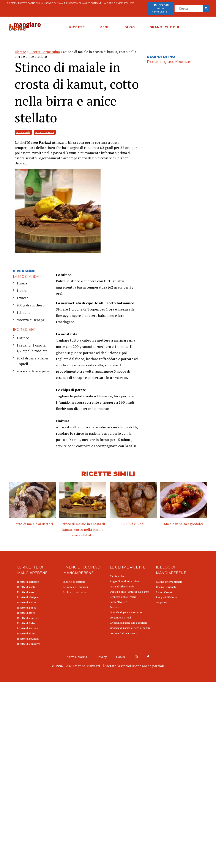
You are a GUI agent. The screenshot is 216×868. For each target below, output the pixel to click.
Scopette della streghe (123, 597)
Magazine (162, 602)
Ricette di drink (26, 633)
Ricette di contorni (28, 618)
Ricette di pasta (26, 587)
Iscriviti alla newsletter (160, 8)
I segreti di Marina (167, 597)
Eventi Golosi (164, 592)
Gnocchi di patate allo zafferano (129, 623)
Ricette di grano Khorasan (169, 62)
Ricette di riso (25, 592)
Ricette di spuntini (28, 639)
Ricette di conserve (29, 644)
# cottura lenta (45, 132)
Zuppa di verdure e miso (124, 581)
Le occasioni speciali (76, 587)
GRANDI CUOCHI (164, 27)
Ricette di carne (27, 602)
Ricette (11, 3)
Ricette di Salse (26, 623)
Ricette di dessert (28, 628)
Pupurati (115, 607)
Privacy (102, 657)
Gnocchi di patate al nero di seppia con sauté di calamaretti (130, 630)
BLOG (130, 27)
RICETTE (77, 27)
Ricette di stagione (74, 582)
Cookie (121, 657)
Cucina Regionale (166, 587)
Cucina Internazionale (169, 582)
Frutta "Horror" (118, 602)
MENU (105, 27)
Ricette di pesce (27, 608)
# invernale (23, 132)
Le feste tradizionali (75, 592)
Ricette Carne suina (31, 3)
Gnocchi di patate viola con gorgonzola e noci (126, 615)
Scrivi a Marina (77, 657)
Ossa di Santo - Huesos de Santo (129, 592)
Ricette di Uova (26, 613)
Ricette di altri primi (29, 597)
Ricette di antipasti (28, 582)
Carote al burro (119, 576)
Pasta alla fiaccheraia (122, 586)
